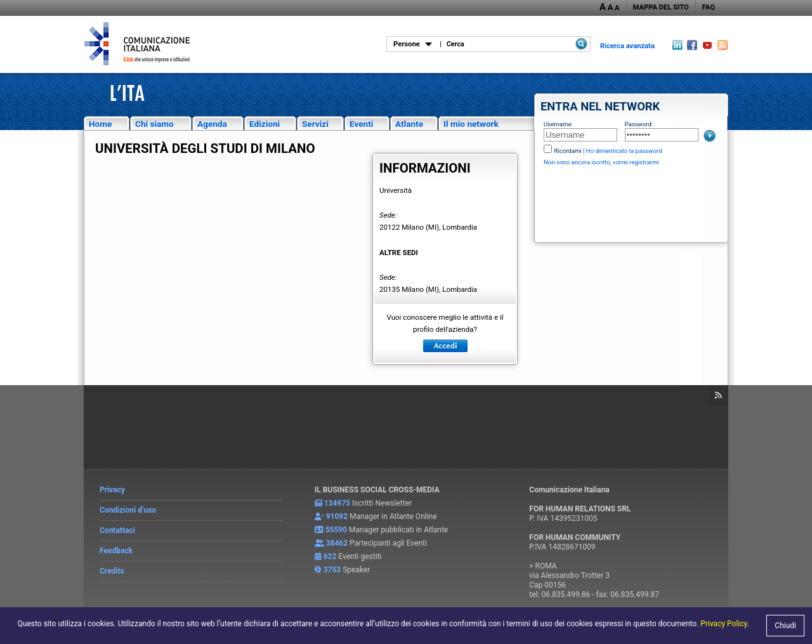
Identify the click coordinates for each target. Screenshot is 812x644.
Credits (112, 571)
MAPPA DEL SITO (661, 7)
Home (100, 124)
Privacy (112, 490)
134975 (337, 503)
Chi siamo (154, 124)
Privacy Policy (724, 624)
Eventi (361, 124)
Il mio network (471, 124)
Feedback (116, 551)
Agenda (212, 124)
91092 (337, 516)
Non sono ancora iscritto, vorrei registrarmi (601, 162)
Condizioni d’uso (128, 510)
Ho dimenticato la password (624, 151)
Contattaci (117, 530)
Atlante (409, 124)
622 (330, 556)
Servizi (315, 124)
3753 (332, 570)
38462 (337, 543)
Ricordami (567, 151)
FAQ (709, 7)
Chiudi (785, 626)
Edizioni (265, 124)
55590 (336, 530)
